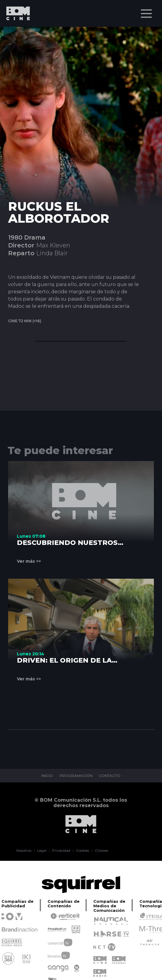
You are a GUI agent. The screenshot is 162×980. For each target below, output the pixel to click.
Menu (147, 11)
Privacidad (61, 851)
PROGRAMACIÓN (76, 776)
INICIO (47, 776)
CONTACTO (110, 776)
